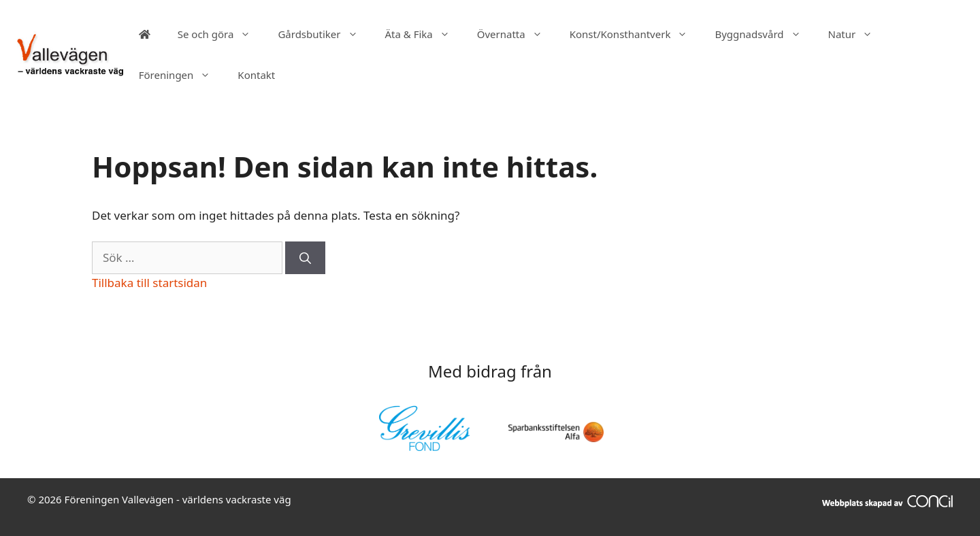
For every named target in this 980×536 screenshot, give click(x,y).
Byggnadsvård (764, 34)
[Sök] (305, 258)
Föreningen (182, 75)
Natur (857, 34)
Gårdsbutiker (324, 34)
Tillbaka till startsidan (149, 283)
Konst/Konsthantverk (636, 34)
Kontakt (256, 75)
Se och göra (221, 34)
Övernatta (517, 34)
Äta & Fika (424, 34)
